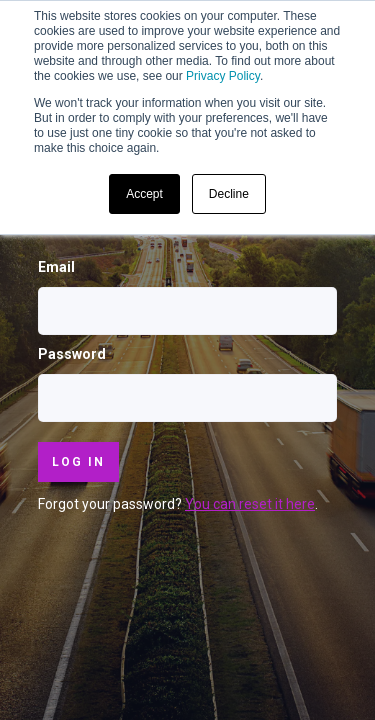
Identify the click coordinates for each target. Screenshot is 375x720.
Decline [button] (229, 194)
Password (72, 354)
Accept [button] (144, 194)
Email (56, 267)
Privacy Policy (223, 76)
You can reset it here (250, 504)
